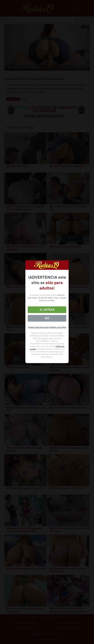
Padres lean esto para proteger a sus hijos (47, 327)
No (47, 318)
